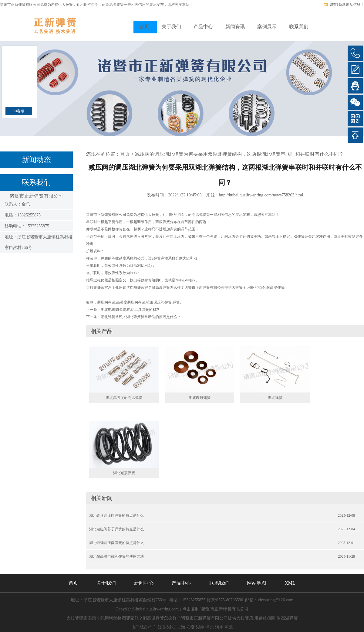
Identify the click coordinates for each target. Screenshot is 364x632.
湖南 (200, 627)
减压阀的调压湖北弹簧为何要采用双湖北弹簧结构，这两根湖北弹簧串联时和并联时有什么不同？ (239, 154)
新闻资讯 (235, 27)
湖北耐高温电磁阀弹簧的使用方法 (116, 556)
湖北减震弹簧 (124, 473)
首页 (144, 27)
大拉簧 (67, 5)
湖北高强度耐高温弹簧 (124, 398)
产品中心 (203, 27)
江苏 (162, 627)
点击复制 (191, 609)
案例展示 (267, 27)
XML (290, 583)
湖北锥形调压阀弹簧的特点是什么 (116, 515)
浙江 (171, 627)
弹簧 (176, 302)
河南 (219, 627)
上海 (181, 627)
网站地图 (257, 583)
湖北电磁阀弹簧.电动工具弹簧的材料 (130, 310)
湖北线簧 (275, 398)
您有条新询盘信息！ (344, 5)
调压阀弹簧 (106, 302)
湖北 (210, 627)
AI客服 (19, 111)
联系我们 (299, 27)
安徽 (190, 627)
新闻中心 (144, 583)
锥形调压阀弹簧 (159, 302)
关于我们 (171, 27)
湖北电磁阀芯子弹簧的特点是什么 (116, 529)
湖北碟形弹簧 (200, 398)
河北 (229, 627)
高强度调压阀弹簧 (131, 302)
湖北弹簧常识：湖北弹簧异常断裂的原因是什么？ (141, 317)
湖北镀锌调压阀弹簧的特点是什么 (116, 543)
